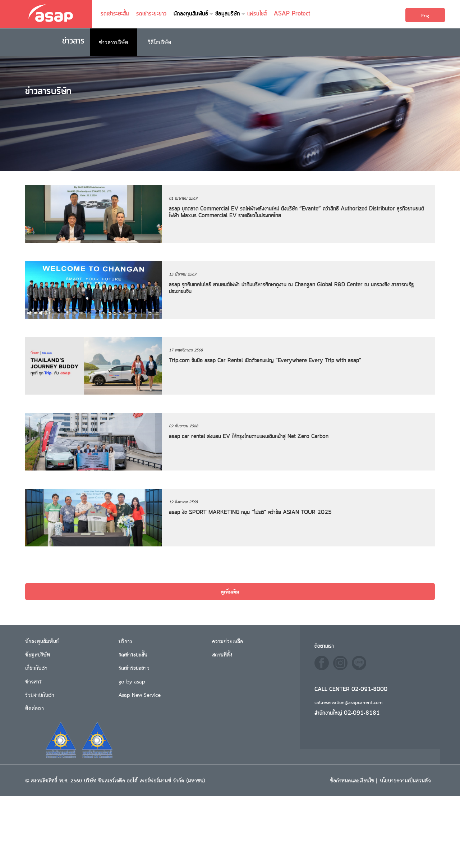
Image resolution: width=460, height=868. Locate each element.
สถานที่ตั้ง (222, 654)
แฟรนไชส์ (257, 14)
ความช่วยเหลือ (227, 641)
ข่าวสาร (33, 681)
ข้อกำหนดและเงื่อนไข (353, 780)
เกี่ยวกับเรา (36, 667)
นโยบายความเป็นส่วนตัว (405, 780)
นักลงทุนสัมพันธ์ (191, 14)
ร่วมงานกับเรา (40, 694)
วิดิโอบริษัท (159, 42)
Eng (425, 15)
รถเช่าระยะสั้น (115, 14)
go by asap (132, 681)
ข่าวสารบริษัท (113, 42)
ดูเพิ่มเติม (230, 591)
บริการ (125, 641)
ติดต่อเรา (34, 708)
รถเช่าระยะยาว (151, 14)
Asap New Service (140, 694)
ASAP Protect (292, 14)
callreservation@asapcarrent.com (348, 702)
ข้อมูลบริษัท (228, 14)
